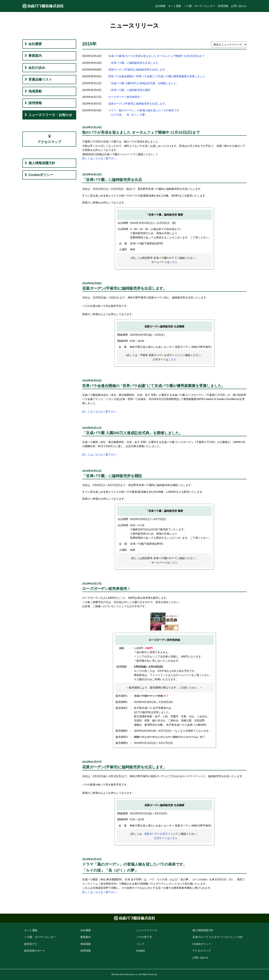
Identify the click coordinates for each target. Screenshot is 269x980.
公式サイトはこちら (166, 838)
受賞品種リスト (40, 79)
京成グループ (218, 937)
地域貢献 (35, 91)
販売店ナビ (31, 944)
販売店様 (35, 951)
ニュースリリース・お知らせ (50, 115)
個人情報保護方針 (42, 163)
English (141, 951)
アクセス (202, 951)
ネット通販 (175, 6)
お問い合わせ (239, 6)
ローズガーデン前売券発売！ (125, 97)
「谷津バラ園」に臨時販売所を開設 (129, 90)
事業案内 (35, 56)
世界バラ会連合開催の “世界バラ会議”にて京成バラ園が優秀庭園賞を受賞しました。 (158, 76)
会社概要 (160, 6)
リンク (140, 944)
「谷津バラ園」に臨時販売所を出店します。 (134, 63)
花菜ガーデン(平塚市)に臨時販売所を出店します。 (138, 70)
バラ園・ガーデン (40, 937)
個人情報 (203, 930)
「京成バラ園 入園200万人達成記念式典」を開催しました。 (144, 83)
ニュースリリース (147, 930)
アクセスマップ (49, 142)
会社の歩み (37, 68)
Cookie (202, 944)
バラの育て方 (144, 937)
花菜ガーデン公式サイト (159, 834)
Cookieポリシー (41, 175)
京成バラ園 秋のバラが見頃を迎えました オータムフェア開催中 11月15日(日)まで (156, 56)
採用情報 (223, 6)
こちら (174, 262)
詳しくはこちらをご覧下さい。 (101, 158)
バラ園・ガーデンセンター (200, 6)
